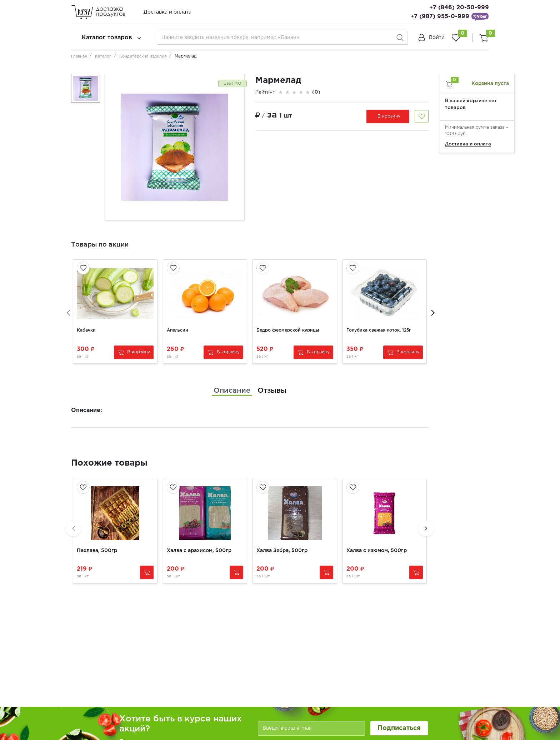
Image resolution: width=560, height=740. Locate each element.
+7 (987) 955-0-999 (440, 17)
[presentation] (67, 307)
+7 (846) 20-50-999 (459, 8)
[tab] (232, 382)
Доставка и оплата (167, 12)
